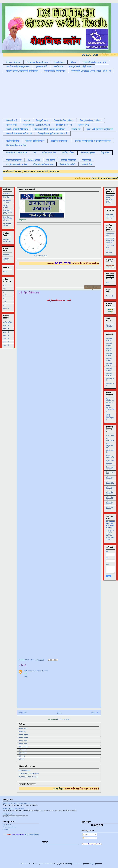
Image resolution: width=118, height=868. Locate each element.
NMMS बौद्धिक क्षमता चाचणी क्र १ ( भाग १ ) (14, 809)
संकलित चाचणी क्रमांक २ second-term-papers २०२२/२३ (110, 199)
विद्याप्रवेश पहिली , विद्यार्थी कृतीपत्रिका (50, 129)
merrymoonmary (78, 864)
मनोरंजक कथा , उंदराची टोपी (110, 488)
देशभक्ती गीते (87, 164)
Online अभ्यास (34, 160)
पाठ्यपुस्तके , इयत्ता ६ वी (109, 364)
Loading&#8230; (52, 481)
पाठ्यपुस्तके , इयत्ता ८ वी (109, 375)
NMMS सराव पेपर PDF (7, 225)
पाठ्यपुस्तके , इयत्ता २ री (109, 344)
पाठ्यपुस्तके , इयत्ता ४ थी (109, 354)
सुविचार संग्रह (84, 125)
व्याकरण (27, 121)
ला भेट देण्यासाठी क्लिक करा (37, 834)
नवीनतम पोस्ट (23, 713)
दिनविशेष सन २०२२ (64, 125)
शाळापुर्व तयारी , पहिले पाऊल (80, 67)
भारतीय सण (76, 129)
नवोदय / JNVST (6, 206)
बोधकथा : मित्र (110, 435)
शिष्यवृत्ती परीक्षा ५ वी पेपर (64, 121)
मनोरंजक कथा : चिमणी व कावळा (110, 483)
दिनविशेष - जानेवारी (23, 738)
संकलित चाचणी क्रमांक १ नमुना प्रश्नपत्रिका (93, 141)
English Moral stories (17, 164)
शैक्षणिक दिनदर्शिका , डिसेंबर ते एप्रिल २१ (110, 417)
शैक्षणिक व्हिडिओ (7, 322)
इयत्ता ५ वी (6, 339)
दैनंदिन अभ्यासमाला (14, 160)
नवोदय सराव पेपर (49, 153)
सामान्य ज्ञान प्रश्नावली (6, 259)
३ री (4, 292)
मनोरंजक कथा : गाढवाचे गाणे (110, 478)
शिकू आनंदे (105, 153)
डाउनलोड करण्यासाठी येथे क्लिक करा (36, 171)
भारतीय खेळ (58, 67)
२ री (4, 289)
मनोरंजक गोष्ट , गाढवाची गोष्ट (110, 493)
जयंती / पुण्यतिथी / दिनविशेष (17, 129)
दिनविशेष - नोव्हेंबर (23, 744)
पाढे (35, 153)
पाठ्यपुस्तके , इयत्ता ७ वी (109, 369)
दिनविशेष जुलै (22, 756)
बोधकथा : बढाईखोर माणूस (110, 440)
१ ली (5, 286)
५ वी (4, 299)
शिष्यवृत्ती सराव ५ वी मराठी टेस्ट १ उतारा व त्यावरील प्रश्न (17, 803)
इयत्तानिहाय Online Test (17, 153)
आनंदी (25, 671)
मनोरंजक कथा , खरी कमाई (110, 508)
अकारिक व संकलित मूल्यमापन (18, 67)
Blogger (92, 864)
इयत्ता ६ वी (6, 342)
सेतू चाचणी (51, 160)
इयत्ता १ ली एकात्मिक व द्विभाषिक (100, 129)
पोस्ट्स (85, 835)
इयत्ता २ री (6, 329)
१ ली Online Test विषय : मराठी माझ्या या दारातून (110, 524)
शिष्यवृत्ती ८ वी (7, 197)
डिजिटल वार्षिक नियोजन (35, 141)
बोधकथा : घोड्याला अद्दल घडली (110, 445)
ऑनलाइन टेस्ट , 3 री (8, 814)
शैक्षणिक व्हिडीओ (13, 141)
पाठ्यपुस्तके (87, 160)
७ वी (4, 305)
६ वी (4, 302)
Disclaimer (59, 62)
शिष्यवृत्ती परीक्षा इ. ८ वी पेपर (91, 121)
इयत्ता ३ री (6, 332)
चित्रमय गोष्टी (109, 296)
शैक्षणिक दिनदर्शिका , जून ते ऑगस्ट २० (110, 401)
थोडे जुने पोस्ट (95, 713)
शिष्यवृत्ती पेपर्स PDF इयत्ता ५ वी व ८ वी (8, 212)
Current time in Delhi (41, 256)
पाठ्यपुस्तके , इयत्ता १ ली (109, 339)
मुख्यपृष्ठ (59, 713)
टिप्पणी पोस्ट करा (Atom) (64, 719)
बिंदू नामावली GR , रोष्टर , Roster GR (28, 777)
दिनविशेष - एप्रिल (23, 729)
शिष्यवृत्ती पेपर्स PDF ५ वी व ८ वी (19, 133)
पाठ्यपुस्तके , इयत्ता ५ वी (109, 359)
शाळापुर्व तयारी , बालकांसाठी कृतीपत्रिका (22, 71)
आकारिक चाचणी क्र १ (60, 141)
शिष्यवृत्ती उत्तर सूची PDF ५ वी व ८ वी (53, 133)
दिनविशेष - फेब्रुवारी (23, 735)
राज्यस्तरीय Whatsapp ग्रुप (95, 62)
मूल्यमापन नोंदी (41, 67)
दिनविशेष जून (22, 759)
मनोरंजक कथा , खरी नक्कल (110, 503)
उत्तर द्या (25, 676)
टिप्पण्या (85, 838)
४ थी (5, 295)
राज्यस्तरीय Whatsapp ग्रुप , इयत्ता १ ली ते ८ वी (91, 71)
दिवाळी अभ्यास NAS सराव (110, 326)
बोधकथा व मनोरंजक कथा (43, 164)
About (74, 62)
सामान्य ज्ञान (12, 125)
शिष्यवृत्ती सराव (42, 121)
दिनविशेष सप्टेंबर (23, 750)
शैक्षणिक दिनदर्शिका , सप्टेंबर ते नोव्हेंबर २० (110, 408)
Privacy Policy (13, 62)
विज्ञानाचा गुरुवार (88, 153)
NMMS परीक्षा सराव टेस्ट (16, 145)
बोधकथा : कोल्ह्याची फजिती (110, 456)
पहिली (107, 282)
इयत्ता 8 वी (6, 308)
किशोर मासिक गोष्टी (67, 164)
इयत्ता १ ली (6, 326)
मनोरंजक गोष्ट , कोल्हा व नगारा (110, 498)
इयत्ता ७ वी (6, 345)
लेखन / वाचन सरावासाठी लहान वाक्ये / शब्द (110, 216)
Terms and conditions (37, 62)
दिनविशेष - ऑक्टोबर (23, 747)
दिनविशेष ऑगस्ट (23, 753)
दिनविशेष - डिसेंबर (23, 741)
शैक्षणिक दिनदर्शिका (69, 160)
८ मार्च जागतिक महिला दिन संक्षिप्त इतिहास (29, 774)
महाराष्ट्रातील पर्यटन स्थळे (55, 71)
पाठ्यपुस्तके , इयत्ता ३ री (109, 350)
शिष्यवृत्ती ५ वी (12, 121)
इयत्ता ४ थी (6, 335)
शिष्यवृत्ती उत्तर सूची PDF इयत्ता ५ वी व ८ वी (8, 219)
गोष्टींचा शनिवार (68, 153)
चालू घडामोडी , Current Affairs (37, 125)
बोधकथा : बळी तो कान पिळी (110, 468)
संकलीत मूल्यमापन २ (109, 252)
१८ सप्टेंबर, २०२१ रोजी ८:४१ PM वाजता (37, 671)
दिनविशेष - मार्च (22, 732)
